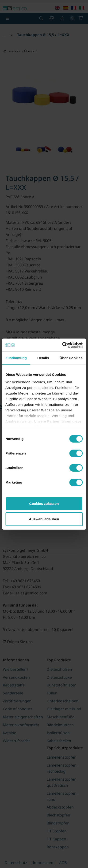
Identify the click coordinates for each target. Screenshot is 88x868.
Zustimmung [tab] (16, 358)
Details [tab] (43, 358)
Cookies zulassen (44, 504)
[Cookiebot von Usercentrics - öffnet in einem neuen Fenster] (63, 345)
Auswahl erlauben (44, 519)
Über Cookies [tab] (71, 358)
